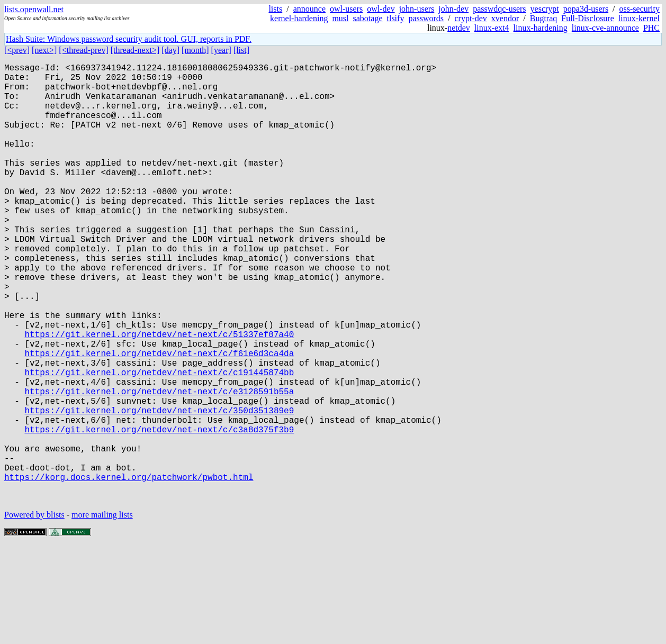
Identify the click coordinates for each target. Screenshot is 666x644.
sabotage (368, 18)
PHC (651, 28)
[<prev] (17, 50)
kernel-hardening (299, 18)
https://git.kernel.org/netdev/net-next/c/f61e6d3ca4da (159, 419)
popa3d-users (586, 9)
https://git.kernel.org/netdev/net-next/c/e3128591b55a (159, 465)
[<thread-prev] (83, 50)
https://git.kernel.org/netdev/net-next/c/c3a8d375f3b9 (159, 512)
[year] (221, 50)
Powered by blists (34, 612)
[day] (170, 50)
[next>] (44, 50)
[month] (195, 50)
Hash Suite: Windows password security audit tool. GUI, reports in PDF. (129, 39)
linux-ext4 (492, 28)
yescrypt (545, 9)
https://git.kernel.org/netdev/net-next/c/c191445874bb (159, 442)
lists (275, 9)
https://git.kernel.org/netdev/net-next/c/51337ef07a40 (159, 395)
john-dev (453, 9)
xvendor (505, 18)
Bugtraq (544, 18)
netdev (459, 28)
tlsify (395, 18)
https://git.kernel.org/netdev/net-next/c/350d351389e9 (159, 488)
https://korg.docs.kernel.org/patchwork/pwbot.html (129, 570)
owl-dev (381, 9)
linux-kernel (639, 18)
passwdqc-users (499, 9)
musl (340, 18)
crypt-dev (471, 18)
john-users (417, 9)
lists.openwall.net (34, 9)
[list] (241, 50)
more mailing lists (102, 612)
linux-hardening (541, 28)
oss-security (640, 9)
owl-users (346, 9)
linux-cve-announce (605, 28)
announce (309, 9)
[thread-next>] (135, 50)
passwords (426, 18)
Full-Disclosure (588, 18)
